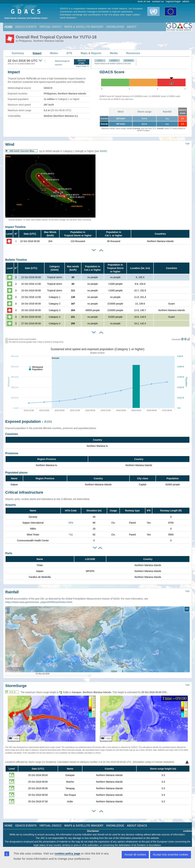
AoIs (48, 421)
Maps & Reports (91, 53)
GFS (100, 61)
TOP (187, 144)
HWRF (114, 61)
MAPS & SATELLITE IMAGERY (84, 27)
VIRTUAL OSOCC (50, 27)
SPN (71, 523)
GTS (69, 53)
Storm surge (144, 112)
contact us (158, 2)
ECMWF (129, 61)
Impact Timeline (15, 227)
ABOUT (132, 27)
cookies (188, 828)
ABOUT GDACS (137, 823)
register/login (173, 2)
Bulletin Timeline (16, 260)
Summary (18, 53)
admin (186, 2)
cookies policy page (67, 854)
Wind (121, 112)
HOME (8, 27)
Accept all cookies (135, 855)
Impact (37, 53)
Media (114, 53)
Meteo (54, 53)
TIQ (71, 535)
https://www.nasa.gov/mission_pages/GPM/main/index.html (39, 600)
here (131, 99)
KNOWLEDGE (115, 27)
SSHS (103, 151)
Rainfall (167, 112)
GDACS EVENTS (26, 27)
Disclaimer (93, 828)
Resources (133, 53)
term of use (144, 2)
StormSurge (16, 683)
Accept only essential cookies (171, 855)
